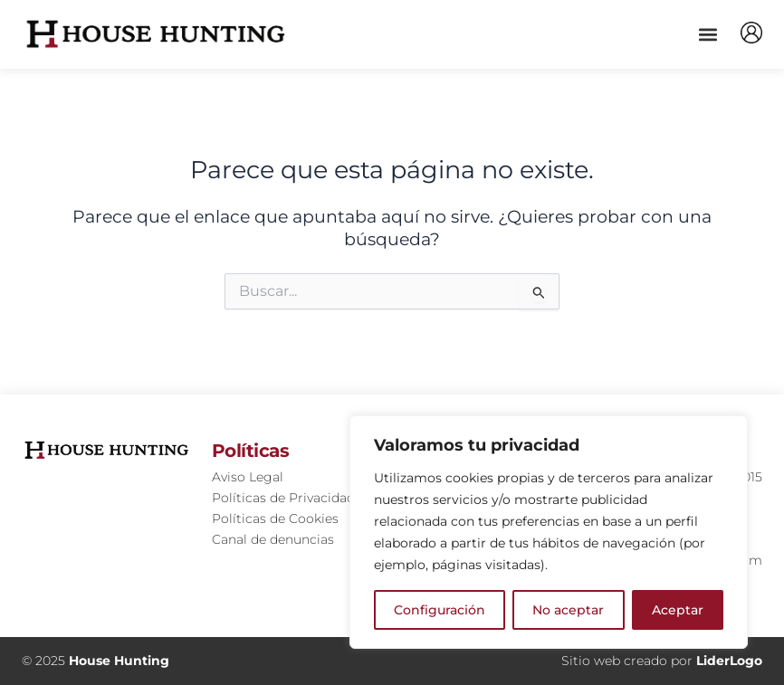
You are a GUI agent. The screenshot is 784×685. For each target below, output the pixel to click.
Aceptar (678, 610)
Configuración (440, 610)
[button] (708, 34)
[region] (549, 532)
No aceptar (568, 610)
